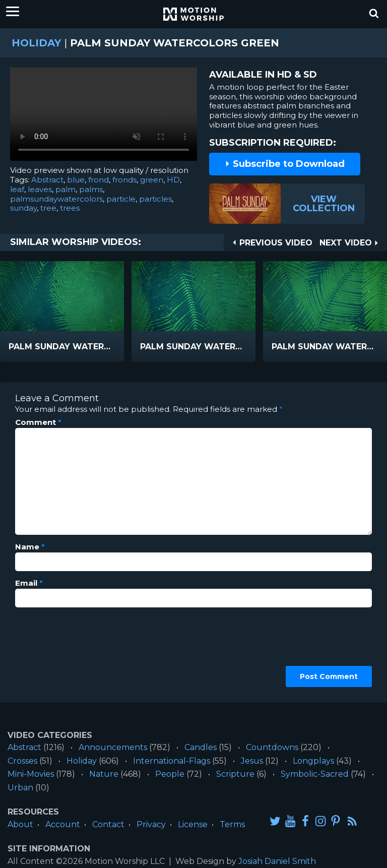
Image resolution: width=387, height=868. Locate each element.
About (20, 824)
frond (99, 180)
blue (76, 180)
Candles (201, 747)
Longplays (313, 761)
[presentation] (56, 651)
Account (63, 824)
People (170, 774)
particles (155, 199)
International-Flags (172, 761)
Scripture (235, 774)
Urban (20, 788)
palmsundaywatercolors (56, 199)
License (193, 824)
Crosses (22, 761)
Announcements (113, 747)
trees (70, 208)
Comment (38, 422)
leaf (17, 189)
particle (121, 199)
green (152, 180)
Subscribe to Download (285, 164)
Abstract (47, 180)
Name (30, 547)
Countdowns (272, 747)
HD (173, 180)
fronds (124, 180)
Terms (232, 824)
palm (66, 189)
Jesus (252, 761)
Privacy (151, 824)
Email (29, 583)
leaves (40, 189)
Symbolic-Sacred (315, 774)
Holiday (36, 43)
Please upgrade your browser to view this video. (104, 117)
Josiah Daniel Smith (277, 861)
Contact (108, 824)
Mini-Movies (31, 774)
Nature (104, 774)
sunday (23, 208)
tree (48, 208)
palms (91, 189)
